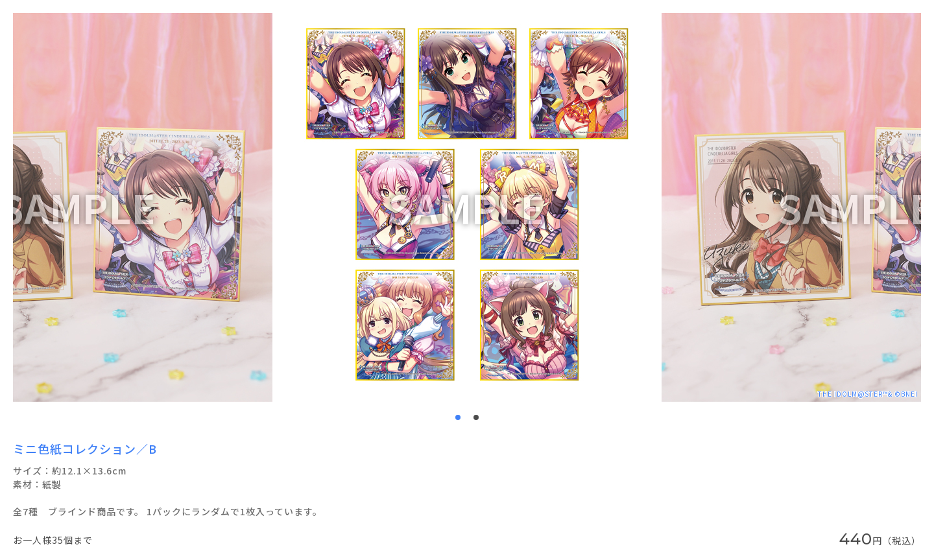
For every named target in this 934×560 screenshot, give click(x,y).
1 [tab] (458, 417)
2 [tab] (476, 417)
